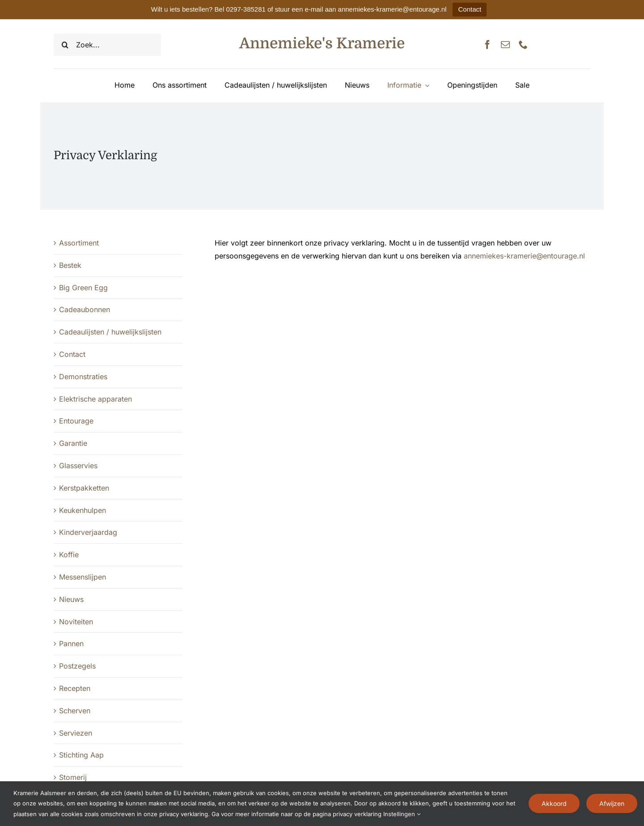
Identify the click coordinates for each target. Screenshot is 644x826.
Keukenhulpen (83, 510)
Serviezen (76, 733)
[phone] (523, 45)
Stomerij (73, 777)
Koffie (69, 555)
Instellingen (402, 814)
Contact (470, 9)
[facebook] (487, 45)
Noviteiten (76, 622)
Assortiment (79, 243)
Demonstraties (83, 377)
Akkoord (554, 803)
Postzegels (77, 666)
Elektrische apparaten (95, 399)
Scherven (75, 711)
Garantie (73, 443)
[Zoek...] (107, 45)
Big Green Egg (83, 288)
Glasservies (78, 466)
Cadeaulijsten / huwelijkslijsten (110, 332)
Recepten (75, 688)
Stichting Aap (81, 755)
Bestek (70, 265)
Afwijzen (612, 803)
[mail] (505, 45)
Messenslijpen (83, 577)
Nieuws (71, 599)
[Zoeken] (65, 45)
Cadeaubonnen (85, 309)
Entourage (76, 421)
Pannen (71, 644)
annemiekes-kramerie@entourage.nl (524, 256)
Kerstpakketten (84, 488)
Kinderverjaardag (88, 532)
